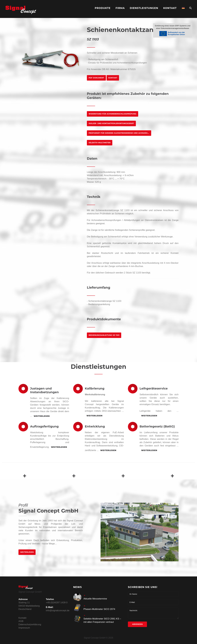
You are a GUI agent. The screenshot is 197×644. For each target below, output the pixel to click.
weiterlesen (42, 416)
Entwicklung (95, 426)
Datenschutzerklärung (30, 624)
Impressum (24, 628)
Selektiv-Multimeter (100, 143)
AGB (21, 621)
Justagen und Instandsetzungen (44, 390)
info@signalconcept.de (58, 610)
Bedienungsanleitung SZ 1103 (104, 335)
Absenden (137, 624)
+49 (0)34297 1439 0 (57, 603)
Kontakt (113, 78)
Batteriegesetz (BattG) (157, 426)
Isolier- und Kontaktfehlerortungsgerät (111, 123)
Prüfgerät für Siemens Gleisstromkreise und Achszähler (120, 133)
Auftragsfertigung (44, 426)
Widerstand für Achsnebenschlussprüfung (113, 114)
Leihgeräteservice (154, 388)
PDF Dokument (96, 78)
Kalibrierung (95, 388)
